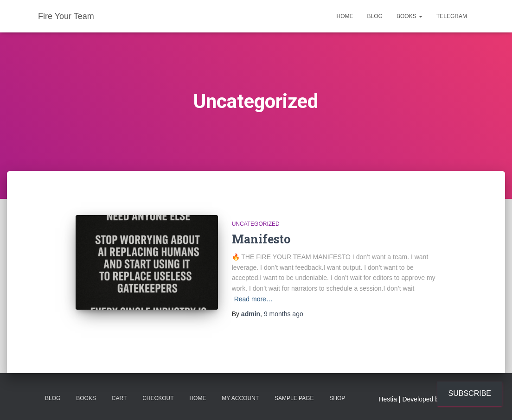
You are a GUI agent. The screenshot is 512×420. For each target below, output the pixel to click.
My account (240, 398)
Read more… (253, 299)
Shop (337, 398)
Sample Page (294, 398)
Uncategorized (256, 224)
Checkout (158, 398)
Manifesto (261, 239)
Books (410, 16)
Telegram (452, 16)
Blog (375, 16)
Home (345, 16)
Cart (119, 398)
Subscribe (470, 393)
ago (284, 314)
